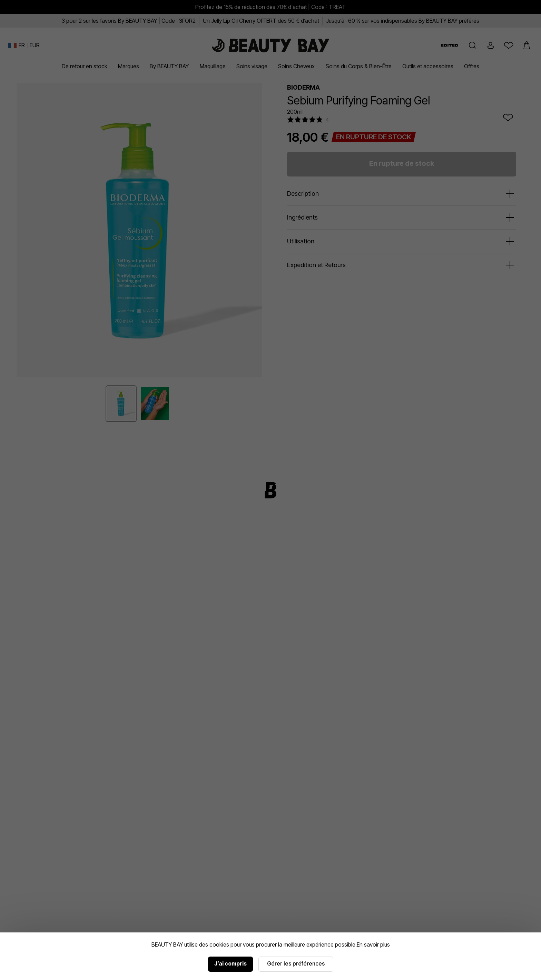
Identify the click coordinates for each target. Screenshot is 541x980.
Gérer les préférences (296, 963)
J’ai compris (230, 963)
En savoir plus (373, 944)
